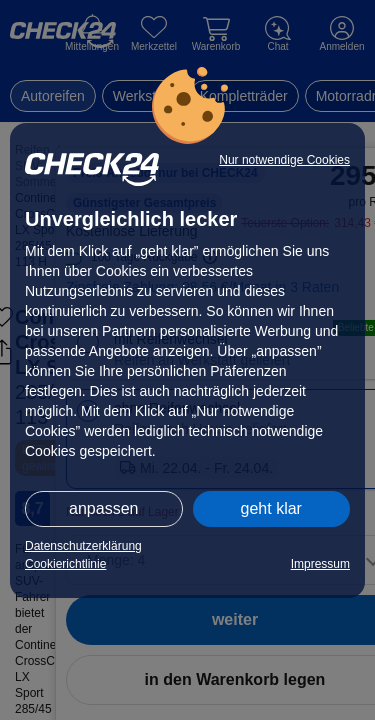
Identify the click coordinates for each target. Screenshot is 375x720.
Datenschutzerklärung (83, 546)
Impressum (320, 564)
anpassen (103, 508)
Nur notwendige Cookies (284, 160)
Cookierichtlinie (65, 564)
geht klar (271, 508)
